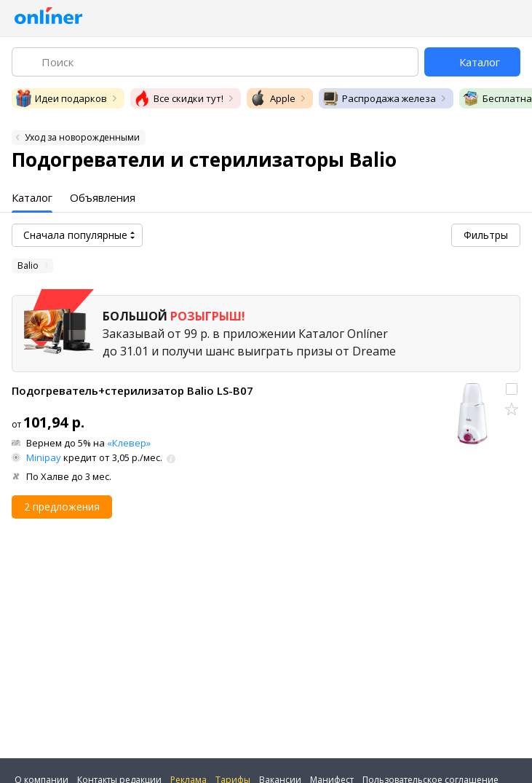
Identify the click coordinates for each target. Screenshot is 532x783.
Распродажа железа (379, 98)
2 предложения (62, 507)
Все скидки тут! (178, 98)
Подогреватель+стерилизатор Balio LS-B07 (132, 390)
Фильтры (486, 235)
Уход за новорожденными (82, 137)
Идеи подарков (61, 98)
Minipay (44, 457)
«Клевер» (129, 443)
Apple (273, 98)
